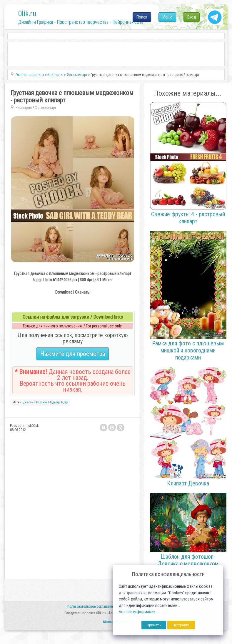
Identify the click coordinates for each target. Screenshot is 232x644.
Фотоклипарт (45, 108)
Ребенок (42, 402)
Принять (154, 625)
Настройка (181, 625)
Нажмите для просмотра (73, 354)
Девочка (29, 402)
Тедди (65, 402)
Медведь (54, 402)
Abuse (107, 622)
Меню (167, 17)
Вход (192, 17)
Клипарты (24, 108)
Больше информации (137, 612)
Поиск (142, 17)
